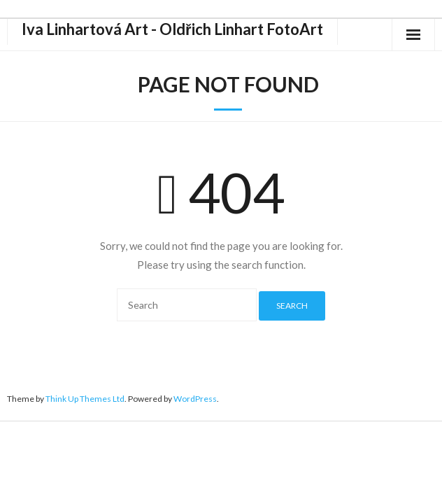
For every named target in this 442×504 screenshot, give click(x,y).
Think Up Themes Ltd (85, 399)
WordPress (195, 399)
